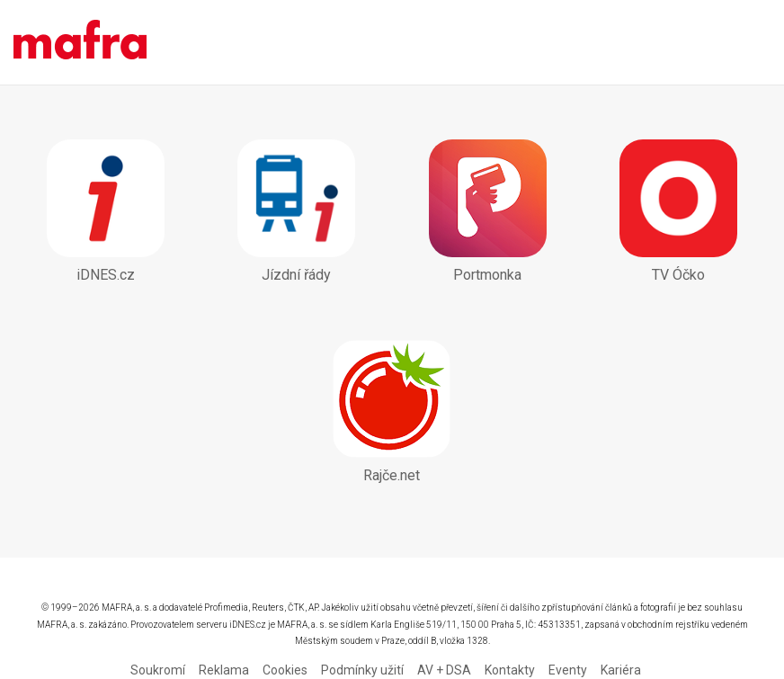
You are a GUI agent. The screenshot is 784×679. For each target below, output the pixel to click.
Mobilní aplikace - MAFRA (80, 42)
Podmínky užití (362, 670)
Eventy (568, 670)
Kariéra (621, 670)
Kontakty (510, 670)
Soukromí (158, 670)
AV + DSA (444, 670)
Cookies (285, 670)
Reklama (224, 670)
